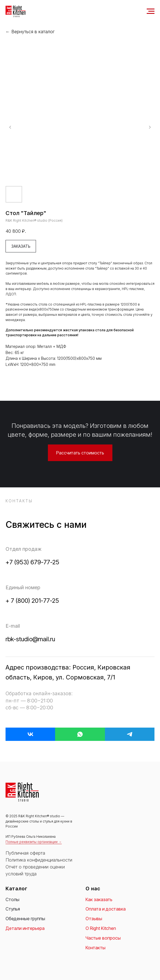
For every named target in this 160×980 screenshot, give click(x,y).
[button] (80, 453)
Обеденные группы (25, 919)
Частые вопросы (103, 938)
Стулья (13, 909)
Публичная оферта (25, 853)
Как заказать (99, 899)
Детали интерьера (25, 928)
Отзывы (94, 919)
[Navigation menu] (151, 11)
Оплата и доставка (106, 909)
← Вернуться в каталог (30, 32)
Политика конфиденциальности (39, 860)
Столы (12, 899)
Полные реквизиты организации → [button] (34, 842)
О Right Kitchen (101, 928)
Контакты (96, 948)
